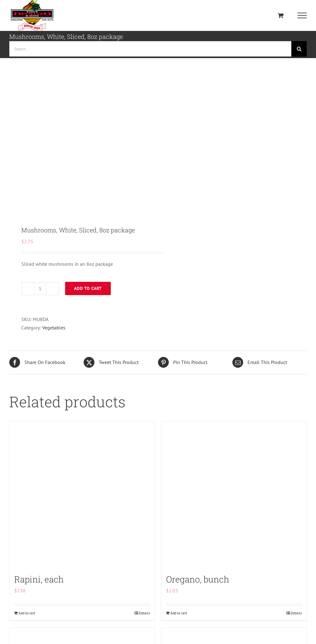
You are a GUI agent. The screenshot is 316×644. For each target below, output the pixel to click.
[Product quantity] (40, 289)
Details (144, 613)
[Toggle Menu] (302, 15)
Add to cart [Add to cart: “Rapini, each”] (27, 613)
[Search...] (150, 49)
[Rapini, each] (82, 494)
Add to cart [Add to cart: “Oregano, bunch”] (179, 613)
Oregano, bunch (198, 579)
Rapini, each (39, 579)
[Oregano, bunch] (234, 494)
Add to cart (88, 288)
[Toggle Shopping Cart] (281, 15)
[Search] (299, 49)
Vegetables (54, 328)
